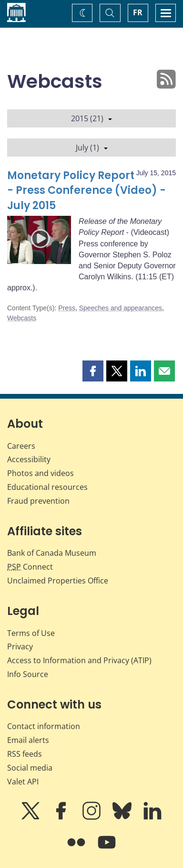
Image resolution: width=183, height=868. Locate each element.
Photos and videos (41, 473)
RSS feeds (25, 754)
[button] (93, 371)
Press (67, 308)
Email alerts (28, 740)
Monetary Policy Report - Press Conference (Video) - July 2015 (86, 191)
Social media (30, 768)
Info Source (28, 674)
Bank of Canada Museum (52, 553)
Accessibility (29, 459)
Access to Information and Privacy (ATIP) (79, 660)
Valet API (23, 782)
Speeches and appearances (121, 308)
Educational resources (47, 487)
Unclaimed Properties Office (58, 581)
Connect (30, 567)
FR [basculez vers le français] (138, 12)
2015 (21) (91, 118)
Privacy (20, 646)
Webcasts (22, 318)
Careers (21, 446)
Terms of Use (31, 633)
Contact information (44, 726)
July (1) (92, 148)
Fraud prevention (38, 501)
